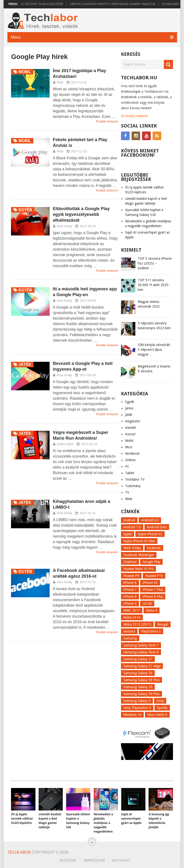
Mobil (129, 441)
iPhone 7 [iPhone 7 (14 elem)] (130, 590)
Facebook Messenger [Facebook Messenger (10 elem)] (139, 555)
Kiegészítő (132, 421)
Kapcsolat (121, 860)
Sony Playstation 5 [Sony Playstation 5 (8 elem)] (137, 708)
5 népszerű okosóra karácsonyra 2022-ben (154, 326)
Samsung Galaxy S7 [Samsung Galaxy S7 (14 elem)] (138, 659)
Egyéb (130, 402)
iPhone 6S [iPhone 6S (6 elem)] (150, 583)
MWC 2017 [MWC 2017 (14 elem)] (132, 610)
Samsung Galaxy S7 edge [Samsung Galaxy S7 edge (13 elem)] (142, 666)
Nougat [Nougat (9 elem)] (163, 624)
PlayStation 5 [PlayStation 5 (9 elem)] (151, 631)
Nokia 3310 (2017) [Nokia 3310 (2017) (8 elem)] (137, 624)
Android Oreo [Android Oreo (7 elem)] (157, 527)
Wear (129, 499)
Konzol (130, 434)
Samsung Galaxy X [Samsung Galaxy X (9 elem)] (137, 701)
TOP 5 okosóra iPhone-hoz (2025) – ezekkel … (155, 263)
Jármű (129, 408)
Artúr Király (64, 226)
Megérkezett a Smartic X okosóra (154, 369)
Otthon (130, 460)
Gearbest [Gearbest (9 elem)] (130, 562)
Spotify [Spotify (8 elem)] (162, 708)
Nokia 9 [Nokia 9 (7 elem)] (152, 610)
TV (127, 492)
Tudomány (133, 486)
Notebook (132, 454)
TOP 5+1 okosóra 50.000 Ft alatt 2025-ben (154, 285)
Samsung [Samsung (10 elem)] (130, 638)
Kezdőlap (68, 860)
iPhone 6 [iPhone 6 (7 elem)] (130, 583)
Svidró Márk (65, 444)
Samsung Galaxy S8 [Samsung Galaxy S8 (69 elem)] (138, 673)
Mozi (129, 447)
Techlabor (19, 852)
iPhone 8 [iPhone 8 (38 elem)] (130, 597)
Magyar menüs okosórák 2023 (149, 304)
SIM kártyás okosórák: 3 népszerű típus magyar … (154, 350)
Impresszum (94, 860)
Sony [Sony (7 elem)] (160, 701)
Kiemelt (130, 428)
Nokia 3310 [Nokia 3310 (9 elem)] (132, 617)
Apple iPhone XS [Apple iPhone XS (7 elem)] (150, 534)
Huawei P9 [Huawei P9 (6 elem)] (131, 576)
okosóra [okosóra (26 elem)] (129, 631)
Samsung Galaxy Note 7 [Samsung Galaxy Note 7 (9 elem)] (141, 645)
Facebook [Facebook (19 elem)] (154, 548)
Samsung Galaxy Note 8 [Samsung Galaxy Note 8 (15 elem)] (141, 652)
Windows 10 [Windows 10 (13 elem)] (132, 715)
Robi (60, 82)
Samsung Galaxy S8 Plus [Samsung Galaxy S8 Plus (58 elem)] (141, 680)
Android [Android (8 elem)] (129, 520)
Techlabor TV (135, 479)
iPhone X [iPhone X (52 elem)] (130, 604)
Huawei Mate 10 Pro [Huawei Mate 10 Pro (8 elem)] (138, 569)
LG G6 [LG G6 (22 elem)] (147, 604)
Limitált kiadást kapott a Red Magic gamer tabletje (115, 4)
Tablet (130, 473)
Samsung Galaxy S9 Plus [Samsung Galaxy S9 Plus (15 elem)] (141, 694)
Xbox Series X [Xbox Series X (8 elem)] (157, 715)
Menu (16, 37)
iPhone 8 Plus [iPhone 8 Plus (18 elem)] (153, 597)
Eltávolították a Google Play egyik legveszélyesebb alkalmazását (81, 214)
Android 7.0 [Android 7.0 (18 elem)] (132, 527)
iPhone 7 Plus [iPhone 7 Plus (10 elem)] (153, 590)
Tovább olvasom (107, 121)
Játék (129, 415)
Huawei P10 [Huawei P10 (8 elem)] (154, 576)
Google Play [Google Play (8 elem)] (151, 562)
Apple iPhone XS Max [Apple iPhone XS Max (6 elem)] (139, 541)
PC (127, 466)
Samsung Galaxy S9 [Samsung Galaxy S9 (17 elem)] (138, 687)
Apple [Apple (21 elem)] (128, 534)
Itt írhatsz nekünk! (135, 116)
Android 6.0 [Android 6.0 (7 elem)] (150, 520)
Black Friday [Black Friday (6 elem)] (132, 548)
